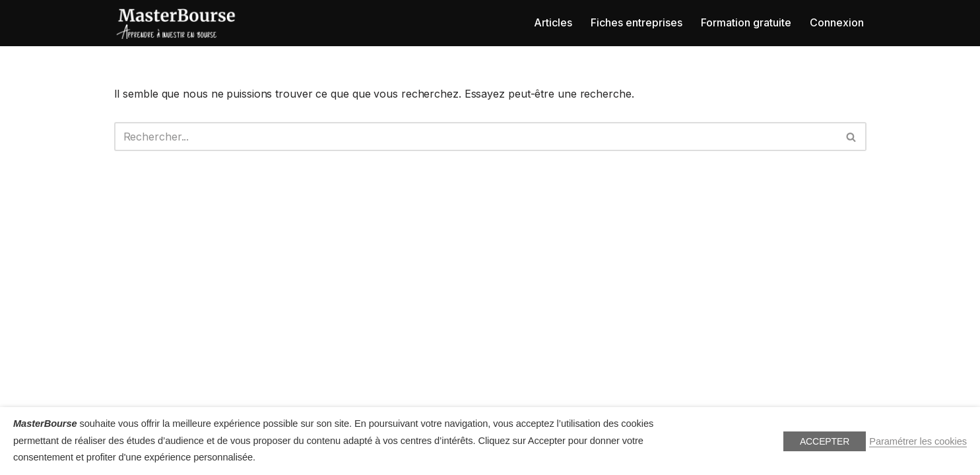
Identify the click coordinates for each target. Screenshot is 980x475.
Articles (553, 22)
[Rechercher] (475, 137)
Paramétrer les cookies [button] (918, 441)
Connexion (837, 22)
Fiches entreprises (637, 22)
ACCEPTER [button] (825, 441)
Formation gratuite (746, 22)
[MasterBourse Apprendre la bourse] (177, 23)
